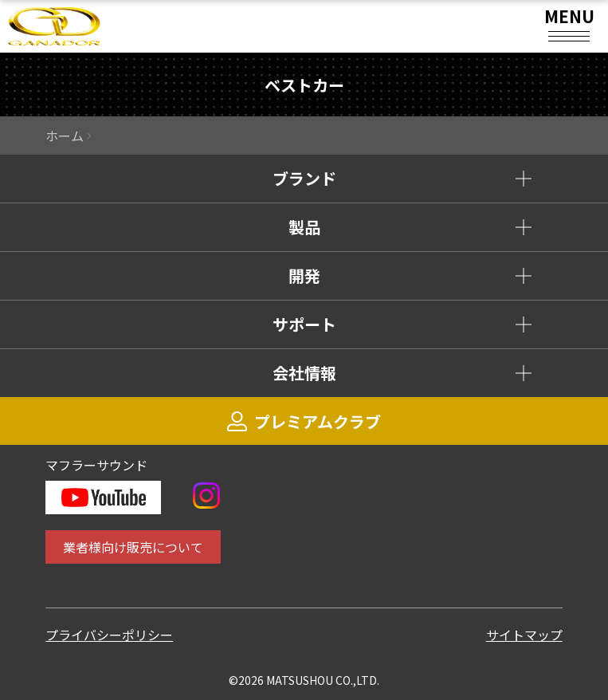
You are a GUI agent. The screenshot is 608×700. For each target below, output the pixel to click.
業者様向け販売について (133, 547)
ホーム (65, 136)
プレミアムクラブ (304, 421)
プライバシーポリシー (109, 635)
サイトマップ (524, 635)
